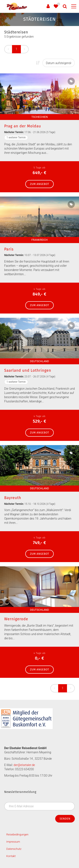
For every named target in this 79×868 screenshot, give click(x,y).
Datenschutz (14, 849)
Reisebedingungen (17, 834)
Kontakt (11, 856)
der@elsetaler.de (24, 765)
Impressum (13, 842)
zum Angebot (39, 184)
